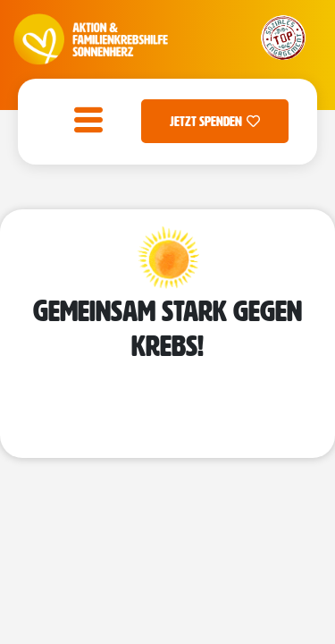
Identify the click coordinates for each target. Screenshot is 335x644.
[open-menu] (84, 122)
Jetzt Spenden (215, 121)
